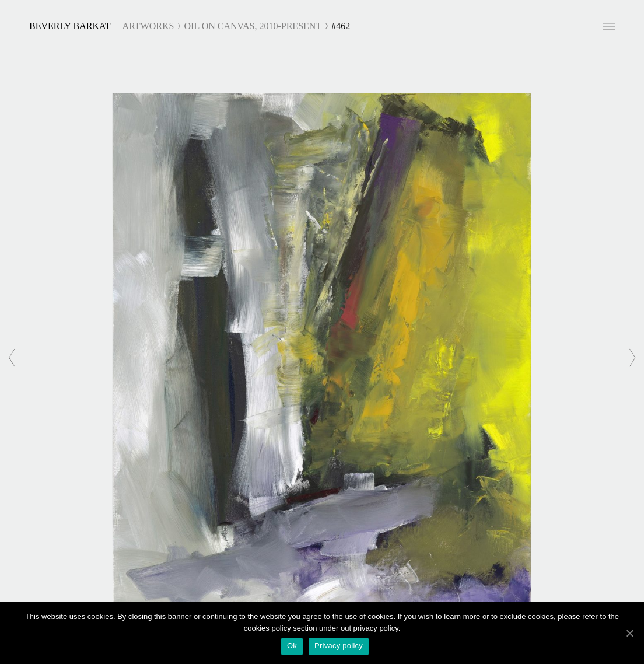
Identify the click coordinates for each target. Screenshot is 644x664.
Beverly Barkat (70, 26)
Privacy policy (339, 646)
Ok (292, 646)
